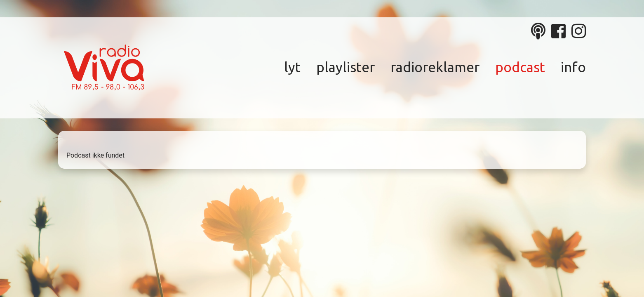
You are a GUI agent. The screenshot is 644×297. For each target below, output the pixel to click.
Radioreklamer (435, 67)
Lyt (292, 67)
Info (573, 67)
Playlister (346, 67)
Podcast (520, 67)
